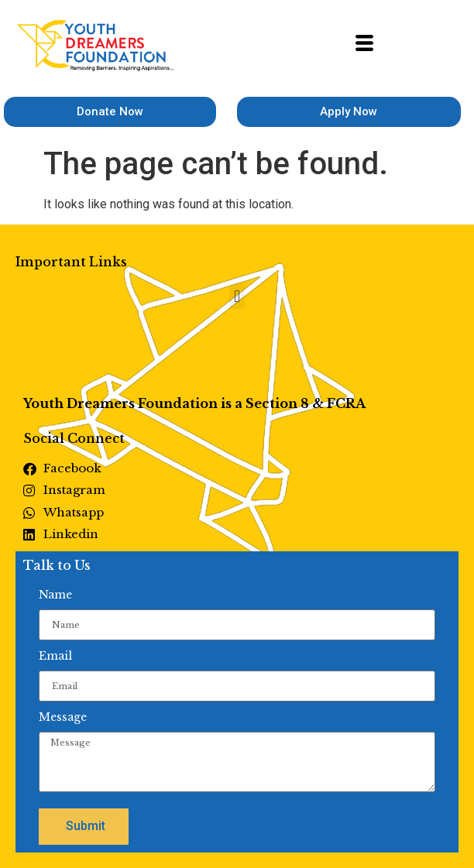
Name (55, 595)
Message (63, 717)
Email (55, 656)
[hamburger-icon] (364, 46)
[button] (237, 296)
